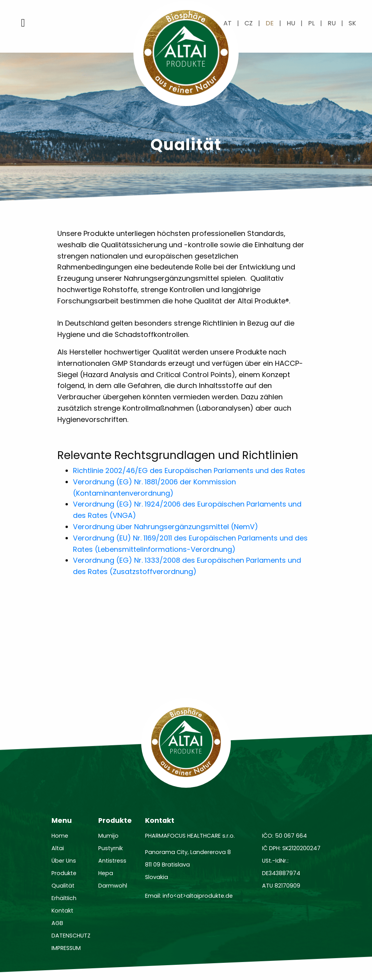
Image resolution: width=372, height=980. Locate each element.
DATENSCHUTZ (71, 936)
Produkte (64, 873)
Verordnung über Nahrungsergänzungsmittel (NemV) (166, 527)
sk (352, 23)
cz (249, 23)
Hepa (106, 873)
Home (60, 836)
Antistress (112, 861)
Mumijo (108, 836)
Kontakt (62, 911)
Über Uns (64, 861)
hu (291, 23)
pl (311, 23)
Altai (58, 848)
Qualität (63, 886)
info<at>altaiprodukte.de (198, 896)
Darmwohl (113, 886)
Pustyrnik (111, 848)
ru (332, 23)
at (228, 23)
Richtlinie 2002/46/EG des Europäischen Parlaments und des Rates (189, 471)
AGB (57, 923)
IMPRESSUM (66, 948)
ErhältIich (64, 898)
